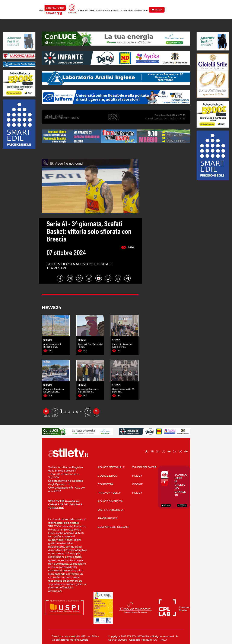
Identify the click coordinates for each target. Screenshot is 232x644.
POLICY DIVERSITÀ (110, 501)
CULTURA (123, 10)
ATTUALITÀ (100, 10)
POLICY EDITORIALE (111, 467)
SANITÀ (116, 10)
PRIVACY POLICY (109, 493)
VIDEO (157, 10)
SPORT (146, 10)
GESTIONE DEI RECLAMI (114, 527)
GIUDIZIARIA (90, 10)
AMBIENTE (138, 10)
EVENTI (131, 10)
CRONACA (80, 10)
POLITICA (108, 10)
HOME (41, 10)
